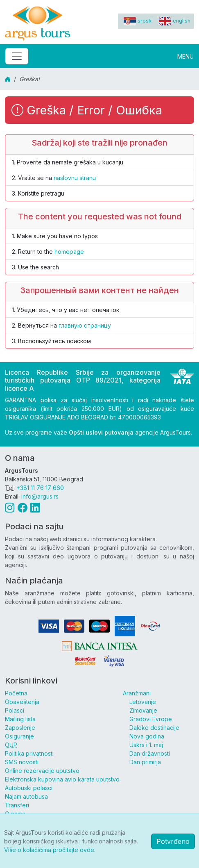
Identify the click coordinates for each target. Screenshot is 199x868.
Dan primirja (145, 762)
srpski (138, 21)
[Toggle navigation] (17, 56)
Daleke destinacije (154, 728)
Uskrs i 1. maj (146, 745)
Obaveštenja (22, 702)
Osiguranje (19, 736)
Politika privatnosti (29, 753)
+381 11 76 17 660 (40, 488)
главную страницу (85, 325)
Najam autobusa (26, 796)
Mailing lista (20, 719)
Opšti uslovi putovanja (101, 432)
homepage (69, 252)
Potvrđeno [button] (173, 841)
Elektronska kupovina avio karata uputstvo (62, 779)
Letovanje (143, 702)
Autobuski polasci (29, 788)
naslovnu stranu (75, 178)
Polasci (15, 710)
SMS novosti (22, 762)
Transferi (17, 805)
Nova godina (147, 736)
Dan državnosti (150, 753)
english (175, 21)
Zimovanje (143, 710)
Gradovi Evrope (151, 719)
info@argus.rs (40, 496)
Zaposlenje (20, 728)
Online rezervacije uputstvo (42, 771)
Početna (16, 693)
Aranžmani (137, 693)
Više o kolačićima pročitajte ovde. (50, 850)
